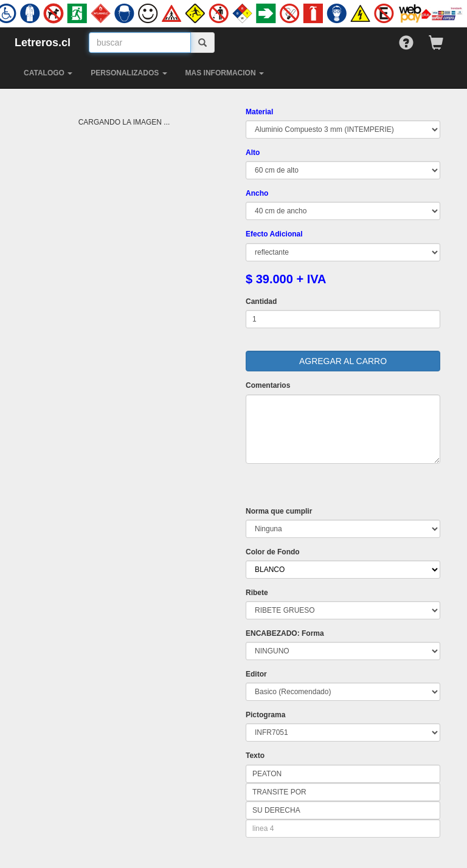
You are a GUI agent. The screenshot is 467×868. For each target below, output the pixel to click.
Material (259, 112)
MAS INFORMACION (225, 73)
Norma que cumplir (279, 511)
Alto (253, 153)
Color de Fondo (273, 552)
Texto (255, 756)
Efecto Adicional (274, 234)
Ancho (257, 193)
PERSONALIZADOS (129, 73)
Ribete (257, 593)
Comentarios (268, 385)
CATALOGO (48, 73)
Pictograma (265, 715)
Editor (256, 674)
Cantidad (261, 301)
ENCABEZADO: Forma (285, 633)
